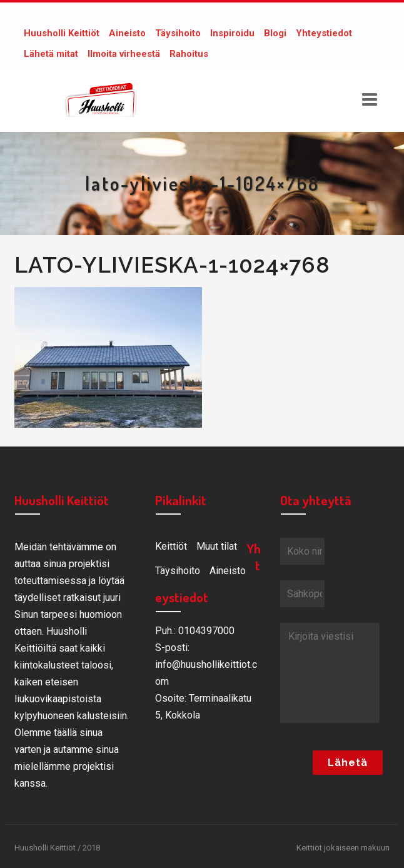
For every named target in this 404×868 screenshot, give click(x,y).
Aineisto (127, 33)
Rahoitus (189, 54)
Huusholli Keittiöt (62, 33)
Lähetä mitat (51, 54)
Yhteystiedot (324, 33)
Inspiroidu (232, 33)
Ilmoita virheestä (124, 54)
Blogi (275, 33)
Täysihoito (178, 33)
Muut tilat (217, 546)
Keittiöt (171, 546)
